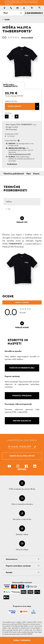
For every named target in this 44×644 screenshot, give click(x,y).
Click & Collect (22, 550)
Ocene (36, 174)
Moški (7, 20)
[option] (22, 62)
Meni (13, 13)
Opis (29, 174)
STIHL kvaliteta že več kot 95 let (22, 489)
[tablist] (40, 8)
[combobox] (22, 106)
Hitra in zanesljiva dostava (22, 504)
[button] (19, 141)
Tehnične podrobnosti (14, 174)
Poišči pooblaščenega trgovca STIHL (20, 154)
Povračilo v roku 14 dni (22, 519)
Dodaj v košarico (22, 640)
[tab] (13, 86)
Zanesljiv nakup (22, 534)
